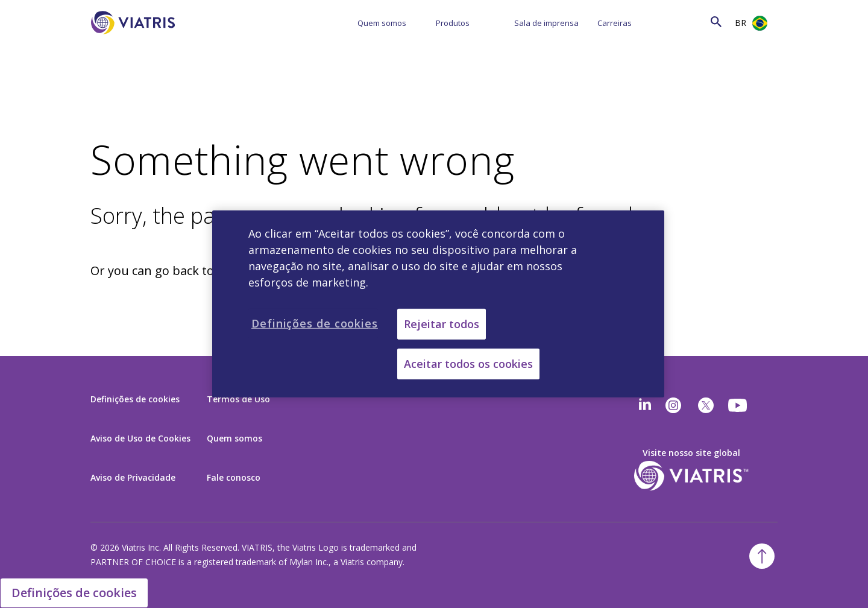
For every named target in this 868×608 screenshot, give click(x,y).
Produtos (453, 23)
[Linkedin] (645, 405)
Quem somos (382, 23)
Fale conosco (234, 477)
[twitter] (706, 405)
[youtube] (738, 405)
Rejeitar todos (442, 324)
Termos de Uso (238, 399)
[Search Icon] (716, 21)
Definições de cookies (135, 399)
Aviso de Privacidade (133, 477)
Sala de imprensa (546, 23)
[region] (438, 304)
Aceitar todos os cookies (468, 364)
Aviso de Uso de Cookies (140, 438)
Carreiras (615, 23)
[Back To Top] (762, 556)
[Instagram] (673, 405)
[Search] (693, 21)
